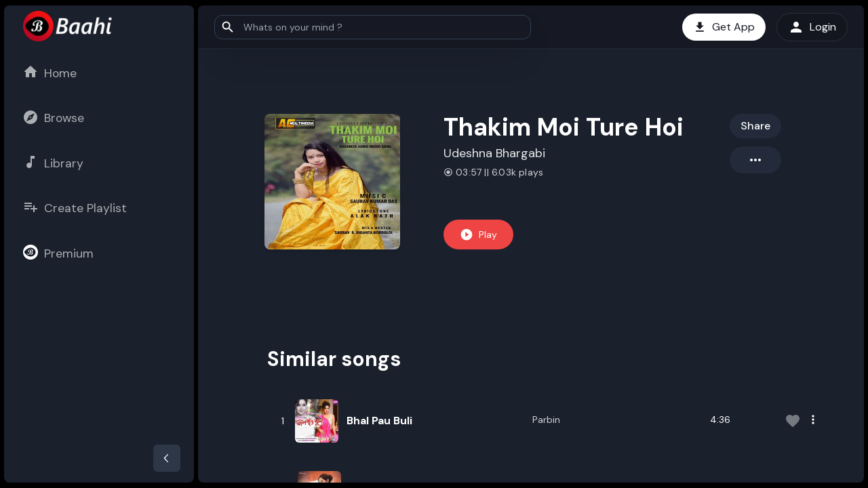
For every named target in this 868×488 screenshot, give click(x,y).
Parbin (546, 420)
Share (755, 126)
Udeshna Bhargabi (494, 153)
